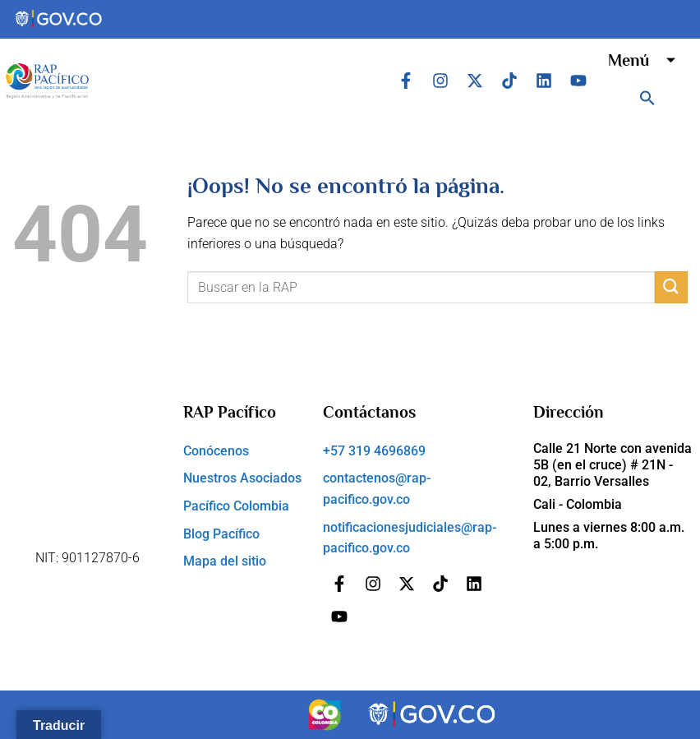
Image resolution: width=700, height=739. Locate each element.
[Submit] (671, 287)
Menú (648, 60)
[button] (647, 98)
